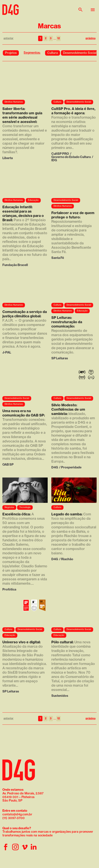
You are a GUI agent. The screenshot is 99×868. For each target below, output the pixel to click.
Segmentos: (32, 53)
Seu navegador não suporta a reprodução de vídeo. (25, 85)
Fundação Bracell (15, 265)
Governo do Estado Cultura (71, 157)
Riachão (67, 559)
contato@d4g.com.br (17, 814)
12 (58, 38)
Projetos (11, 53)
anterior (8, 38)
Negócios (9, 507)
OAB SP (8, 464)
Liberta (8, 158)
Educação (33, 200)
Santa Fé (58, 258)
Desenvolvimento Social (80, 53)
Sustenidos (60, 696)
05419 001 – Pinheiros (18, 797)
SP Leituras (60, 358)
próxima (91, 38)
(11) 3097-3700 (14, 818)
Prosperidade (71, 467)
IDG (54, 160)
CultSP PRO (60, 154)
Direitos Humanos (14, 102)
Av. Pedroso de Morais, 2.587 (23, 791)
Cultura (53, 53)
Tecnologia (25, 507)
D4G (55, 467)
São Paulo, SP (12, 800)
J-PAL (7, 352)
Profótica (9, 589)
